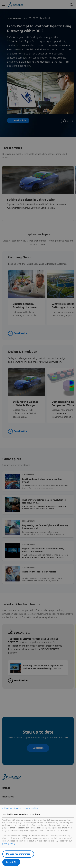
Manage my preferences (18, 854)
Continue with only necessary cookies (21, 808)
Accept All (11, 862)
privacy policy (9, 844)
